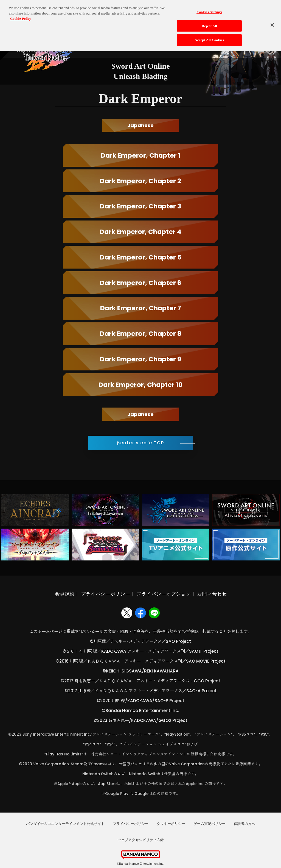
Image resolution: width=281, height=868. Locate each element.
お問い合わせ (212, 594)
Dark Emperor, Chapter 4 (140, 232)
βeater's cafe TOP (140, 443)
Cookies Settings (209, 8)
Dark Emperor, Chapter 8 (141, 333)
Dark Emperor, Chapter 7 (141, 308)
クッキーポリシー (171, 824)
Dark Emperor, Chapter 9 (140, 359)
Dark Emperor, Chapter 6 (140, 283)
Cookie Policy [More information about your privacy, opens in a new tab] (21, 14)
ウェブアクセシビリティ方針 (141, 840)
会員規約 (64, 594)
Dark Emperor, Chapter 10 (140, 385)
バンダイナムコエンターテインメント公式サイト (65, 824)
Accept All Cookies (209, 36)
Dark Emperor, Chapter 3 (140, 206)
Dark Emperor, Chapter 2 (140, 181)
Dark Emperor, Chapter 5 (141, 257)
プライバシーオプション (164, 594)
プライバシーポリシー (105, 594)
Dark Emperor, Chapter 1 (141, 155)
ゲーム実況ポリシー (210, 824)
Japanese (140, 125)
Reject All (209, 22)
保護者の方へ (245, 824)
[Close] (272, 21)
